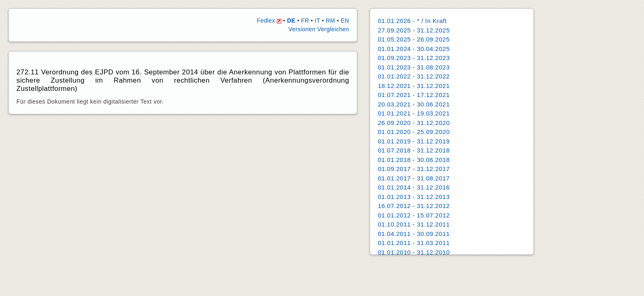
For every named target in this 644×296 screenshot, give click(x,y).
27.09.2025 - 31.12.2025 (414, 30)
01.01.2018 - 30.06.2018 (414, 160)
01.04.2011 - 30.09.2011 (414, 234)
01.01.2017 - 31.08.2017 (414, 178)
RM (330, 21)
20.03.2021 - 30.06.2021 (414, 104)
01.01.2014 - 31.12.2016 (414, 187)
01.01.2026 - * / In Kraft (412, 21)
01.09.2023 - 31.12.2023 (414, 58)
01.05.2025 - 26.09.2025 (414, 39)
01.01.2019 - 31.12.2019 (414, 141)
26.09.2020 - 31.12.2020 (414, 123)
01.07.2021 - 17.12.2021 (414, 95)
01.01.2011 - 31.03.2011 (414, 243)
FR (305, 21)
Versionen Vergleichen (319, 29)
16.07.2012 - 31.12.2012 (414, 206)
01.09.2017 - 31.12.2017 (414, 169)
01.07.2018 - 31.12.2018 (414, 150)
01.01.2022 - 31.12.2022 (414, 76)
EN (345, 21)
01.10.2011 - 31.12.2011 (414, 224)
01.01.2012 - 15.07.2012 (414, 215)
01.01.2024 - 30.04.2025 (414, 49)
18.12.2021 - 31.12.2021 (414, 86)
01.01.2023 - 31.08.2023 (414, 67)
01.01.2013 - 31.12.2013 (414, 197)
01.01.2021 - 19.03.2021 (414, 113)
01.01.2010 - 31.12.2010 (414, 252)
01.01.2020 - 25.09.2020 (414, 132)
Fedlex (269, 21)
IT (317, 21)
